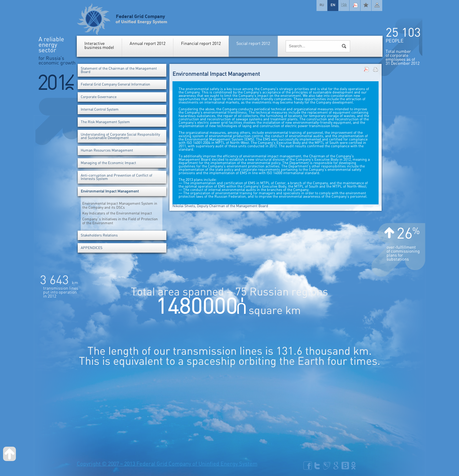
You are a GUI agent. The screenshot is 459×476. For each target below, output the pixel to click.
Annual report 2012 (148, 44)
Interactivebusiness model (99, 46)
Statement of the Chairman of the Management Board (119, 70)
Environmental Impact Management (110, 191)
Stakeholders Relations (99, 235)
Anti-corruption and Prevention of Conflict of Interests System (117, 177)
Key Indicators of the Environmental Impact (117, 213)
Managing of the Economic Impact (108, 163)
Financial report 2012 (201, 44)
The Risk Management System (105, 122)
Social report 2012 (253, 44)
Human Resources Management (107, 150)
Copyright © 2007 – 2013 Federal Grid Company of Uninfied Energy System (167, 464)
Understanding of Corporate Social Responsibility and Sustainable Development (120, 136)
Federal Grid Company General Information (115, 84)
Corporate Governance (99, 97)
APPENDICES (92, 248)
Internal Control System (100, 110)
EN (333, 5)
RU (322, 5)
